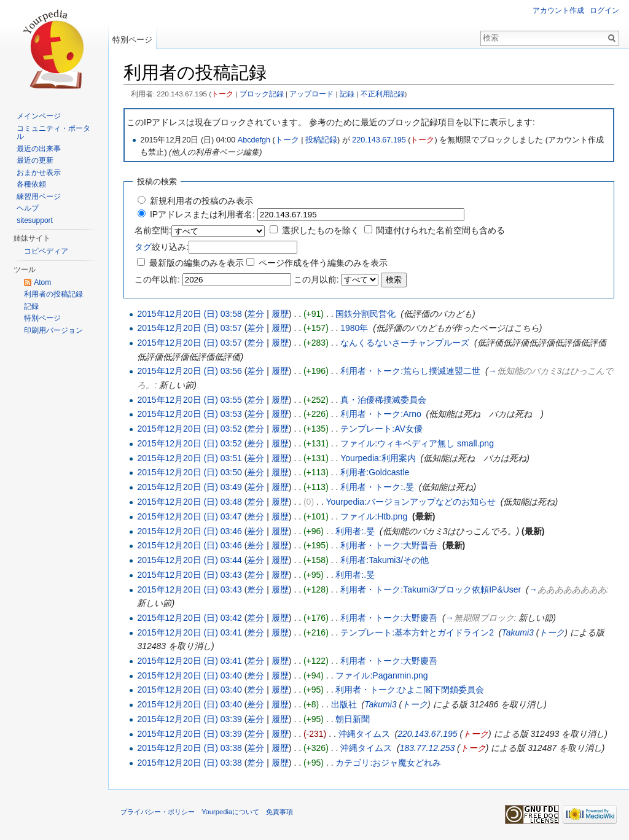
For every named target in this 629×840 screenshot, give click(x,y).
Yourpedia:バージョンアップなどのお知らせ (411, 502)
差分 (256, 314)
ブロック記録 (262, 94)
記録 (347, 94)
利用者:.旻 (355, 531)
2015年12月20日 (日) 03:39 (189, 719)
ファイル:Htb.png (374, 516)
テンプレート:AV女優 (381, 429)
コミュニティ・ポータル (53, 133)
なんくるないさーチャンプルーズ (405, 343)
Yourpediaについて (230, 812)
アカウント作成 (558, 10)
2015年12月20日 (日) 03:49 (189, 487)
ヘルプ (28, 208)
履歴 (280, 314)
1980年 (354, 328)
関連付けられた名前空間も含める (440, 230)
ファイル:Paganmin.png (381, 675)
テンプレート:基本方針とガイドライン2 (417, 632)
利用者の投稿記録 (53, 294)
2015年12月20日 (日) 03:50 (189, 472)
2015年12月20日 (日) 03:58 (189, 314)
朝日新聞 (353, 719)
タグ (143, 247)
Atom (42, 282)
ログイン (604, 10)
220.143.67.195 (379, 140)
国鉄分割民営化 (365, 314)
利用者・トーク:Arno (381, 414)
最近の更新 (35, 160)
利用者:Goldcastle (375, 472)
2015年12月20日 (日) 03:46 (189, 531)
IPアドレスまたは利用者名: (202, 214)
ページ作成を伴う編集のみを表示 (323, 263)
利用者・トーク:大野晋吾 (389, 545)
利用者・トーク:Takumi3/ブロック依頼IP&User (431, 589)
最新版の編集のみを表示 (197, 263)
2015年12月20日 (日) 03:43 (189, 575)
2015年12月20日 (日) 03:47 (189, 516)
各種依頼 (31, 184)
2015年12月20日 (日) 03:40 (189, 675)
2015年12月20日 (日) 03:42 (189, 618)
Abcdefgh (254, 140)
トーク (222, 94)
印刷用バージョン (53, 330)
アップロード (311, 94)
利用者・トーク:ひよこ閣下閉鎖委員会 (410, 690)
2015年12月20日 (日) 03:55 (189, 400)
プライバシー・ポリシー (158, 812)
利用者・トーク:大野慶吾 (389, 618)
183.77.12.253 (428, 748)
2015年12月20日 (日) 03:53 (189, 414)
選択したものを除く (321, 230)
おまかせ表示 (39, 173)
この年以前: (157, 279)
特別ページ (132, 40)
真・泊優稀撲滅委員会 (383, 400)
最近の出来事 (39, 149)
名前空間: (153, 230)
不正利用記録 (383, 94)
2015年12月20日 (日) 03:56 (189, 371)
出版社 (344, 704)
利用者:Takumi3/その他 (385, 560)
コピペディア (46, 251)
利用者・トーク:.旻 (377, 487)
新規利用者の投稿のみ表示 (201, 201)
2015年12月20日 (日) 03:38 (189, 748)
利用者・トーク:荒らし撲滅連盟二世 (410, 371)
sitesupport (35, 220)
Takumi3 (517, 632)
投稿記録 (321, 140)
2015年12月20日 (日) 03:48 (189, 502)
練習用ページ (39, 196)
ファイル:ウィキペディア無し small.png (417, 443)
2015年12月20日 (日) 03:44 (189, 560)
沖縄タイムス (364, 734)
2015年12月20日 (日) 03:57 (189, 328)
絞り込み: (162, 247)
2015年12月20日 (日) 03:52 (189, 429)
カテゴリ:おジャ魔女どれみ (388, 763)
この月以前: (316, 279)
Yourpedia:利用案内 (378, 458)
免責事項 (279, 812)
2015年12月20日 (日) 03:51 (189, 458)
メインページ (39, 116)
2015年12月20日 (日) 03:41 (189, 632)
